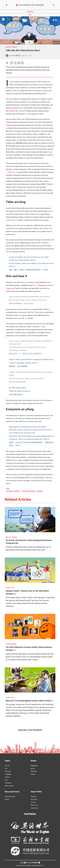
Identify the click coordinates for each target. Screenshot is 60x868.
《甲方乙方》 (11, 172)
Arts (6, 780)
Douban (9, 125)
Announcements (10, 797)
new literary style (12, 111)
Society (7, 766)
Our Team (34, 799)
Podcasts (34, 771)
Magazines (34, 766)
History (7, 777)
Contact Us (34, 808)
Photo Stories (9, 786)
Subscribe (30, 12)
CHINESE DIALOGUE (29, 491)
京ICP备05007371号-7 (38, 866)
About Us (34, 797)
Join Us (33, 802)
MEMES (40, 491)
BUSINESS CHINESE (13, 491)
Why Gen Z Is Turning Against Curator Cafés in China (28, 701)
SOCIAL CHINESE (11, 47)
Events (7, 799)
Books (33, 768)
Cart (30, 15)
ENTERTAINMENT (11, 644)
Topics (7, 761)
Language (8, 774)
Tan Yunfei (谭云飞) (15, 56)
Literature (8, 783)
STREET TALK (10, 588)
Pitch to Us (34, 805)
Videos (33, 774)
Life (6, 768)
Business (8, 771)
